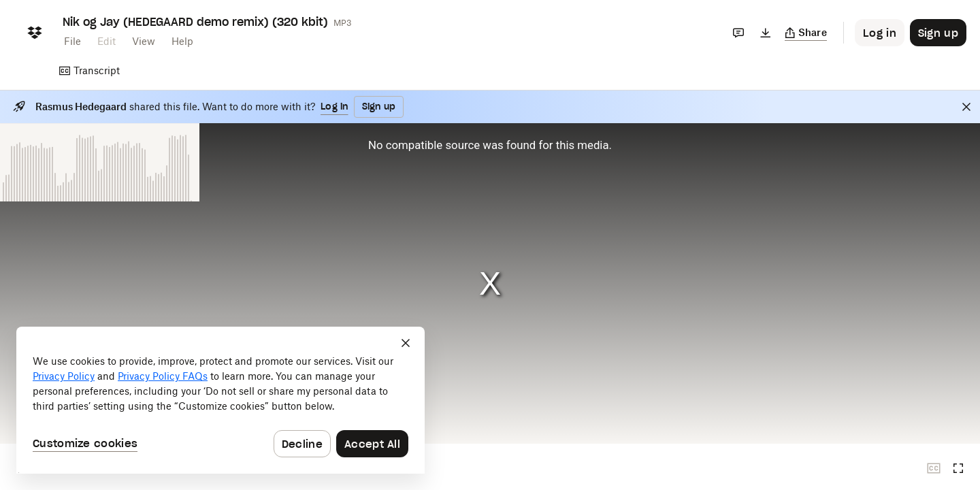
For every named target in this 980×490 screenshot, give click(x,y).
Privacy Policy (64, 376)
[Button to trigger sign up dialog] (938, 33)
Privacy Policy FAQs (163, 376)
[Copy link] (806, 33)
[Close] (966, 107)
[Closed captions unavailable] (934, 468)
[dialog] (220, 400)
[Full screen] (958, 468)
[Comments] (738, 33)
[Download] (766, 33)
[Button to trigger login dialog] (880, 33)
